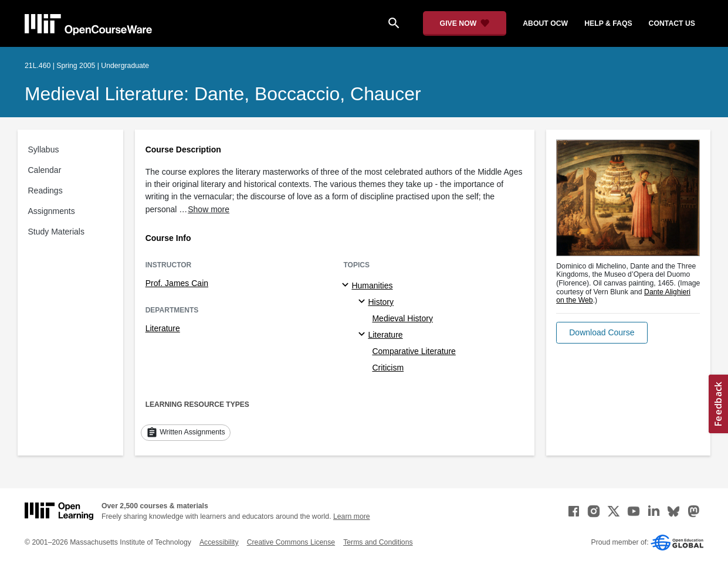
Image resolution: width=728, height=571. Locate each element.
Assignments (52, 211)
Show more (209, 209)
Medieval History (402, 318)
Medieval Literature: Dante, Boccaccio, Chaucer (223, 94)
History (381, 302)
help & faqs (608, 23)
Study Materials (56, 232)
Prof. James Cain (177, 283)
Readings (45, 191)
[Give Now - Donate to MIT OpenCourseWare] (465, 23)
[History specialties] (363, 302)
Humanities (372, 285)
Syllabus (44, 149)
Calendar (45, 170)
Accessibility (219, 542)
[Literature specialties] (363, 335)
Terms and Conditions (378, 542)
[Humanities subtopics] (347, 285)
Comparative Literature (414, 351)
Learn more (352, 516)
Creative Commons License (291, 542)
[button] (602, 333)
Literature (163, 328)
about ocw (545, 23)
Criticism (388, 368)
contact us (672, 23)
